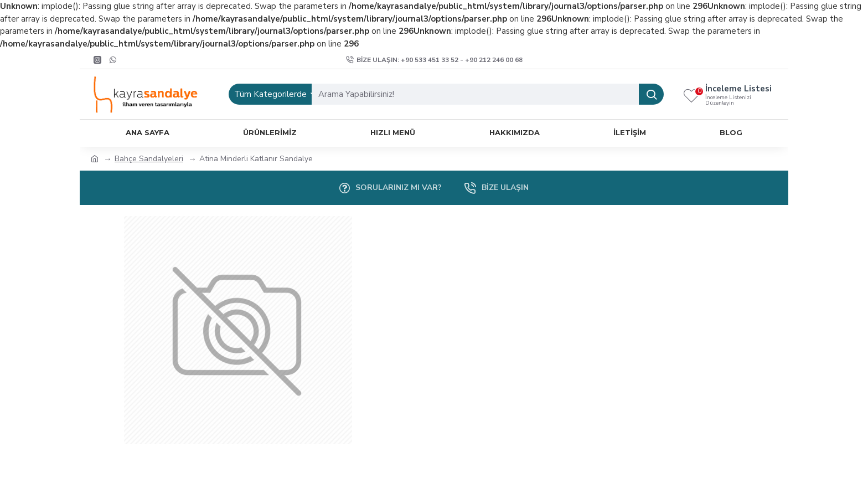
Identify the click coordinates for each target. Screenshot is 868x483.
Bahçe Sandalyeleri (149, 159)
